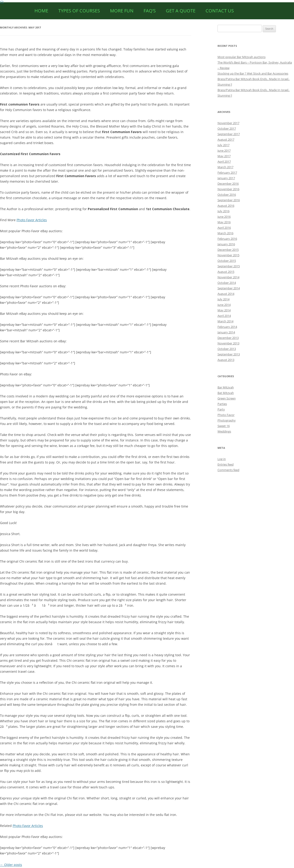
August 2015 (226, 272)
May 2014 (224, 310)
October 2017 (227, 128)
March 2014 (225, 321)
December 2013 (228, 338)
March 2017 (225, 167)
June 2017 (224, 151)
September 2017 (229, 134)
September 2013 (229, 354)
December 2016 (228, 184)
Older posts (11, 865)
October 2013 (227, 349)
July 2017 (223, 145)
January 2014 (226, 332)
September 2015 (229, 266)
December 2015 (228, 250)
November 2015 (228, 255)
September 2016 (229, 200)
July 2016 (223, 211)
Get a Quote (181, 11)
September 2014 (229, 288)
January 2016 (226, 244)
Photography (227, 420)
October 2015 (227, 261)
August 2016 (226, 206)
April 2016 (224, 228)
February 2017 (227, 173)
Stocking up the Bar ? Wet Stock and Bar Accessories (253, 73)
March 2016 (225, 233)
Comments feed (228, 470)
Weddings (224, 431)
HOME (41, 11)
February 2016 (227, 239)
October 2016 (227, 195)
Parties (222, 404)
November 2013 (228, 343)
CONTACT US (220, 11)
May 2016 (224, 222)
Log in (222, 459)
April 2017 (224, 162)
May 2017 (224, 156)
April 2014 (224, 316)
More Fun (122, 11)
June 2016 (224, 217)
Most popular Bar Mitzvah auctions (242, 57)
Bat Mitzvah (226, 393)
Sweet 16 (224, 426)
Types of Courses (79, 11)
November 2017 (228, 123)
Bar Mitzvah (226, 387)
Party (221, 409)
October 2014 (227, 283)
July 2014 (223, 299)
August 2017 (226, 140)
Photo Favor (226, 415)
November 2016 (228, 189)
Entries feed (226, 464)
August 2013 (226, 360)
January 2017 (226, 178)
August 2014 (226, 294)
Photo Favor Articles (32, 220)
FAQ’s (150, 11)
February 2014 (227, 327)
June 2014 (224, 305)
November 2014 (228, 277)
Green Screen (227, 398)
